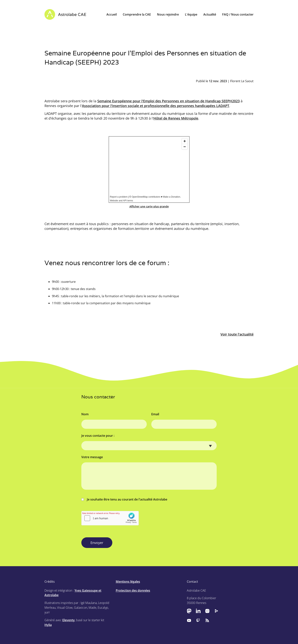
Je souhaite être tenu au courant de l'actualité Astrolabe (124, 499)
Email (155, 414)
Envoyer (97, 543)
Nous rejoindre (168, 14)
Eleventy (69, 620)
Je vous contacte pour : (98, 436)
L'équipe (191, 14)
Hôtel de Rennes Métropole (176, 118)
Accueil (112, 14)
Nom (85, 414)
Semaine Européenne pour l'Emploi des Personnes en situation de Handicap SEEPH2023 (168, 101)
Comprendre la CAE (137, 14)
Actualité (210, 14)
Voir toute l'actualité (237, 334)
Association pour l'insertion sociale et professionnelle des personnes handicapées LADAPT (156, 106)
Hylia (48, 625)
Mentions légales (128, 582)
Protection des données (133, 590)
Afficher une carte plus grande (149, 206)
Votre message (92, 457)
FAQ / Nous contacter (238, 14)
